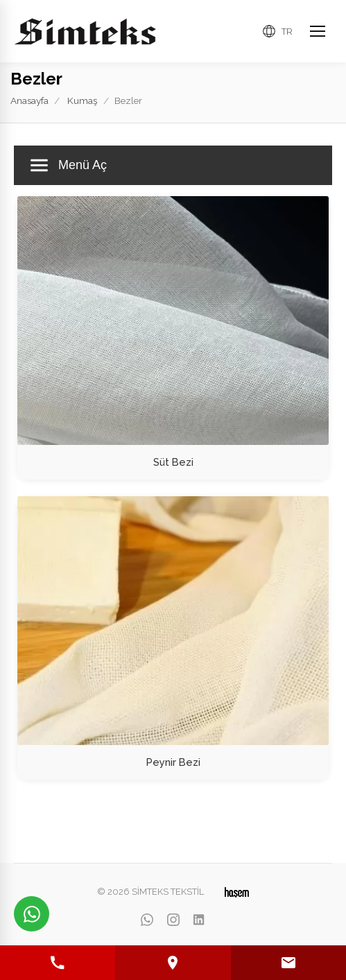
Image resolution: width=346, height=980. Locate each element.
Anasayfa (29, 100)
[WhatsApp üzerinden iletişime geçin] (32, 914)
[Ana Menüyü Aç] (318, 31)
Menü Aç (69, 165)
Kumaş (83, 100)
